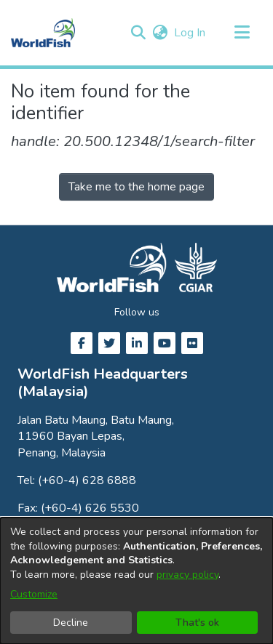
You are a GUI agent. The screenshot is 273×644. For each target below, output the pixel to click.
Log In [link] (190, 33)
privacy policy (187, 575)
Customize (34, 594)
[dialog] (136, 581)
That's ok (197, 623)
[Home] (43, 33)
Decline (71, 623)
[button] (138, 33)
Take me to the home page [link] (136, 187)
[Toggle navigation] (242, 33)
